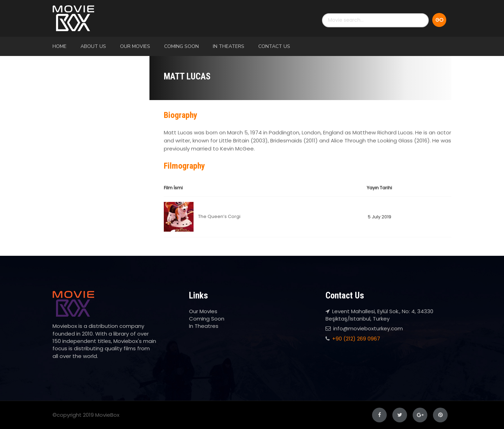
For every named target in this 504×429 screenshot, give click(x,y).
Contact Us (274, 46)
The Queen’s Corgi (219, 216)
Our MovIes (135, 46)
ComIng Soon (181, 46)
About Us (93, 46)
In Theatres (204, 326)
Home (59, 46)
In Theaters (229, 46)
